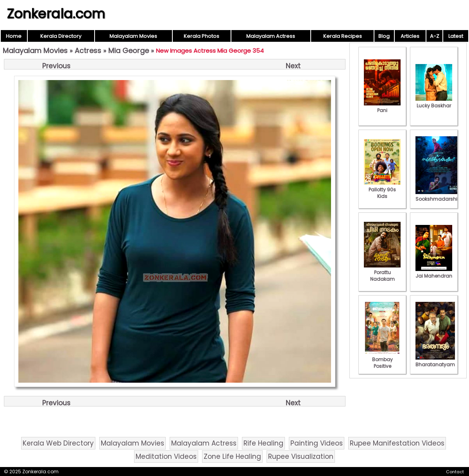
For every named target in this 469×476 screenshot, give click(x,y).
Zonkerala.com (56, 14)
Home (14, 36)
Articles (410, 36)
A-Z (435, 36)
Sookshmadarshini (439, 196)
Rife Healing (263, 443)
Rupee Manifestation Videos (397, 443)
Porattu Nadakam (382, 272)
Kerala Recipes (343, 36)
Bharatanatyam (435, 361)
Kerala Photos (201, 36)
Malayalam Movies (133, 36)
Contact (455, 472)
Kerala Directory (61, 36)
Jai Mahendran (434, 273)
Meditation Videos (166, 456)
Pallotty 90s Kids (382, 190)
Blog (384, 36)
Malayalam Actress (271, 36)
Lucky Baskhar (434, 102)
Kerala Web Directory (58, 443)
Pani (382, 107)
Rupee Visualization (301, 456)
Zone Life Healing (232, 456)
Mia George (129, 51)
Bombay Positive (382, 359)
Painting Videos (317, 443)
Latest (456, 36)
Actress (88, 51)
